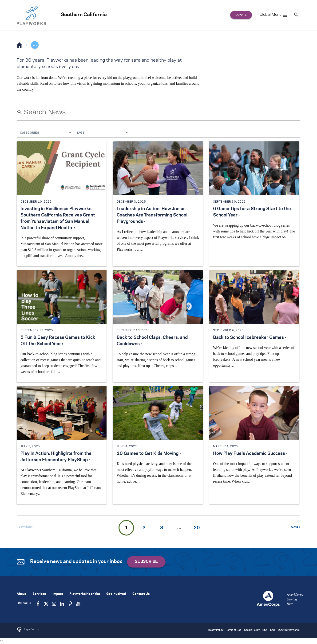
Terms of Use (234, 630)
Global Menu (274, 15)
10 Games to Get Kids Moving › (149, 454)
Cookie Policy (252, 630)
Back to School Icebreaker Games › (250, 338)
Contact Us (141, 594)
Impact (58, 594)
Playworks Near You (85, 594)
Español (32, 630)
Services (39, 594)
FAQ (273, 630)
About (21, 594)
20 (197, 528)
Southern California (84, 15)
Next (295, 527)
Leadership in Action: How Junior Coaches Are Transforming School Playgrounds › (152, 215)
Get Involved (116, 594)
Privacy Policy (215, 630)
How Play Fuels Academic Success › (250, 454)
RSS (265, 630)
